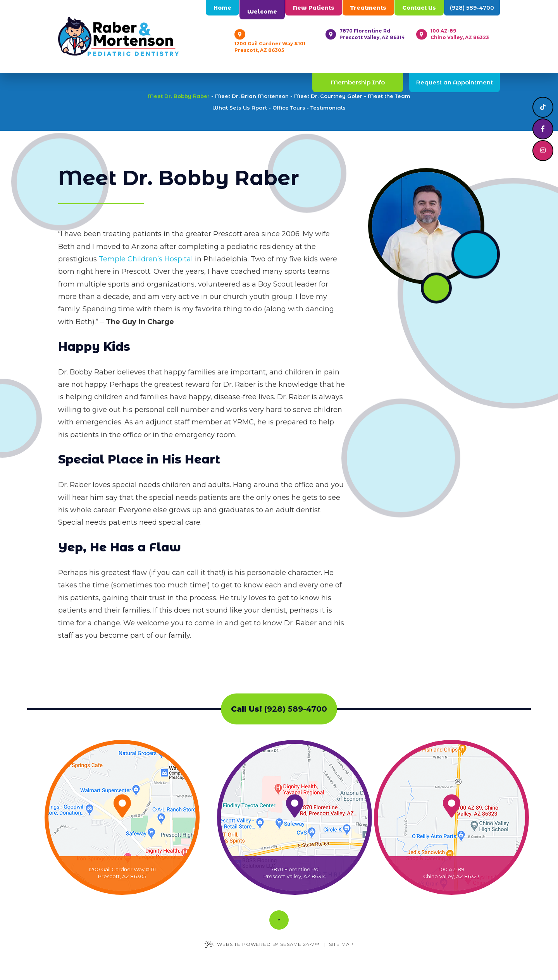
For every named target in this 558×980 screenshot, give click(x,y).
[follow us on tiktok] (543, 107)
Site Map (341, 944)
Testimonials (328, 108)
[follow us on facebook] (543, 129)
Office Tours (289, 108)
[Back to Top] (279, 920)
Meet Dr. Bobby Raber (179, 96)
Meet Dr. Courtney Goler (328, 96)
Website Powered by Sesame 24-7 (262, 945)
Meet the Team (389, 96)
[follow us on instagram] (543, 151)
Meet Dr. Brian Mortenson (252, 96)
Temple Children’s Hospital (146, 259)
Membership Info (358, 82)
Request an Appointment (455, 82)
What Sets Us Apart (240, 108)
